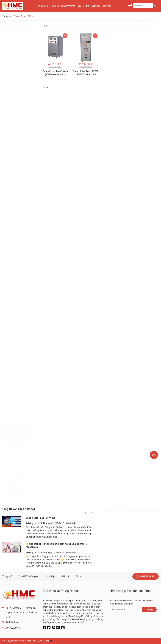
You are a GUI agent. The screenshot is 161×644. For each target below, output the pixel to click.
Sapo (51, 641)
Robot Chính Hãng (29, 641)
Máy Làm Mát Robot (21, 245)
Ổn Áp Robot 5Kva (20, 88)
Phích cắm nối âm (20, 240)
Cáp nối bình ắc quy (21, 224)
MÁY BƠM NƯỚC (14, 290)
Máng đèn (16, 283)
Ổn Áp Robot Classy (21, 47)
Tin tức (107, 6)
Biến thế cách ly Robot (22, 351)
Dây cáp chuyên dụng (21, 206)
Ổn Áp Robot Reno (20, 52)
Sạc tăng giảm (18, 322)
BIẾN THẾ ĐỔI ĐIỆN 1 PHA (19, 174)
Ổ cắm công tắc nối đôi (22, 376)
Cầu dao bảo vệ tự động (22, 371)
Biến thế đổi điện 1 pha (22, 301)
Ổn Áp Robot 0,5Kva (21, 68)
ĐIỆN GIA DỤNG (14, 220)
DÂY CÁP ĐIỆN (13, 187)
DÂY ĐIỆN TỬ (12, 214)
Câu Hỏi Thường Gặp (63, 6)
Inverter (15, 311)
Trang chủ (42, 6)
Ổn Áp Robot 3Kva (20, 83)
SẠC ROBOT (12, 167)
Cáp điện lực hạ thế (20, 196)
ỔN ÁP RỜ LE (12, 161)
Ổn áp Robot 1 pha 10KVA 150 (41, 518)
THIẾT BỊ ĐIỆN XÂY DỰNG (19, 359)
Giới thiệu (83, 6)
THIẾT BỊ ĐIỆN (13, 297)
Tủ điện (15, 387)
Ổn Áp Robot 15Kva (20, 109)
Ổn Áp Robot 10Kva (20, 99)
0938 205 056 (147, 576)
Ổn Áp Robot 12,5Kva (21, 104)
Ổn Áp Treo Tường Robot (23, 57)
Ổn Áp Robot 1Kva (20, 73)
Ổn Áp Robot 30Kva (20, 125)
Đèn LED (15, 272)
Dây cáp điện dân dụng (22, 191)
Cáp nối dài (17, 230)
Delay (14, 317)
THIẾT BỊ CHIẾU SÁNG (17, 253)
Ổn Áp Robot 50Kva (20, 135)
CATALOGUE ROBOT (16, 410)
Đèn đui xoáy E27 (19, 278)
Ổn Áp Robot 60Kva (20, 140)
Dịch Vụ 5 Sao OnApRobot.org (125, 510)
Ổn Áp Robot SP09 (20, 42)
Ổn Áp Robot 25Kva (20, 120)
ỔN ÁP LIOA (12, 148)
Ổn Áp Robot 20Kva (20, 114)
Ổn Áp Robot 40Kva (20, 130)
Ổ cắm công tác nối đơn (22, 382)
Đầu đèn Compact (20, 267)
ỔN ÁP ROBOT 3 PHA (17, 154)
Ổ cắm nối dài (18, 235)
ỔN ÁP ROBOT (13, 37)
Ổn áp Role (17, 327)
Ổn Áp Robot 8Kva (20, 94)
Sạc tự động (17, 332)
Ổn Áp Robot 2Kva (20, 78)
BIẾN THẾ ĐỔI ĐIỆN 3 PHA (19, 180)
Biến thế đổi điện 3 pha (22, 306)
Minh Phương (44, 523)
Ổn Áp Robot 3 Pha (20, 62)
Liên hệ (96, 6)
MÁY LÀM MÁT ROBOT (17, 404)
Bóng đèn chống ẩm (21, 257)
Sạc (13, 337)
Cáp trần (15, 201)
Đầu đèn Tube (18, 262)
